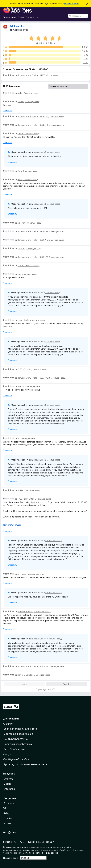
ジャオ (20, 265)
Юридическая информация (41, 842)
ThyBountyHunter (26, 499)
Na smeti (21, 223)
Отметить (8, 111)
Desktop (8, 779)
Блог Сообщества (14, 749)
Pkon (20, 180)
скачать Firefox (72, 4)
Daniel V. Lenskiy (25, 675)
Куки (22, 842)
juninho (21, 102)
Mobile (7, 784)
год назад (54, 75)
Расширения (9, 17)
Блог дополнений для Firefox (21, 729)
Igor (19, 274)
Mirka (20, 93)
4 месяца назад (33, 248)
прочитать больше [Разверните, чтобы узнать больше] (12, 525)
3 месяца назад (33, 102)
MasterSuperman (25, 611)
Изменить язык (10, 858)
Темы (21, 17)
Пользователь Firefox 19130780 (33, 75)
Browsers (9, 803)
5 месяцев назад (57, 378)
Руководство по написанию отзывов (25, 764)
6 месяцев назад (57, 666)
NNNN (20, 490)
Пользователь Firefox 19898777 (33, 240)
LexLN (20, 133)
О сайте (8, 724)
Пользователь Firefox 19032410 (33, 125)
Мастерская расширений (18, 734)
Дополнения (11, 719)
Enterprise (9, 789)
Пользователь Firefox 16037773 (33, 378)
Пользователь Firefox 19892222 (33, 257)
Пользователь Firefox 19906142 (33, 231)
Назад (24, 684)
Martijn (21, 386)
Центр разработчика (15, 739)
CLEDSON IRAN (24, 369)
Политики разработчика (18, 744)
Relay (6, 813)
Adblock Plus (17, 26)
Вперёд (67, 684)
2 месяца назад (31, 93)
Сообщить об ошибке (16, 759)
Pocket (7, 824)
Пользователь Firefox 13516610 (33, 666)
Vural (20, 171)
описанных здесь (37, 847)
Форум (7, 754)
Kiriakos (21, 248)
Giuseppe (22, 574)
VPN (6, 808)
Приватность (10, 842)
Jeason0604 (23, 320)
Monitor (8, 818)
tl (18, 438)
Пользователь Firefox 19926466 (33, 116)
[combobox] (78, 16)
